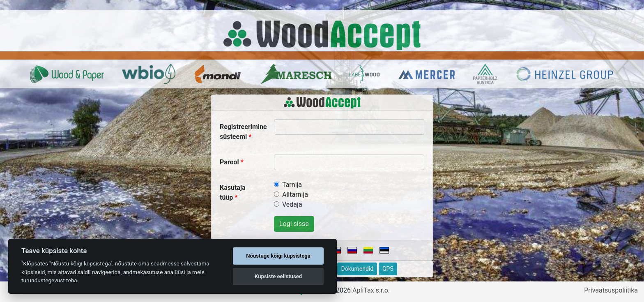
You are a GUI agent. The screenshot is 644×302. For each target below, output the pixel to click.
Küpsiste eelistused (278, 276)
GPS (388, 269)
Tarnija (292, 185)
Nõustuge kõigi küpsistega (278, 256)
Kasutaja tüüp (233, 192)
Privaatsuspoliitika (611, 290)
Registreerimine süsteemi (243, 132)
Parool (229, 162)
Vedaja (292, 204)
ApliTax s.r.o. (371, 290)
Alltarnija (295, 195)
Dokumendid (357, 269)
